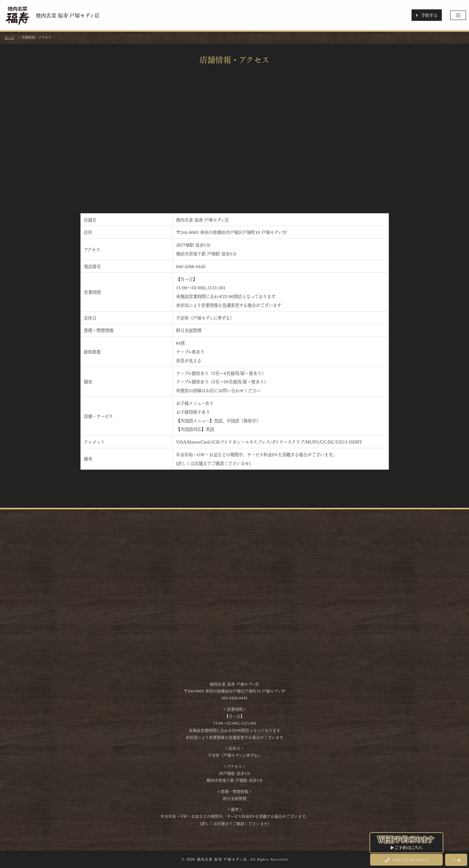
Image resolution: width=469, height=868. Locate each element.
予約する (427, 15)
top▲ (456, 860)
